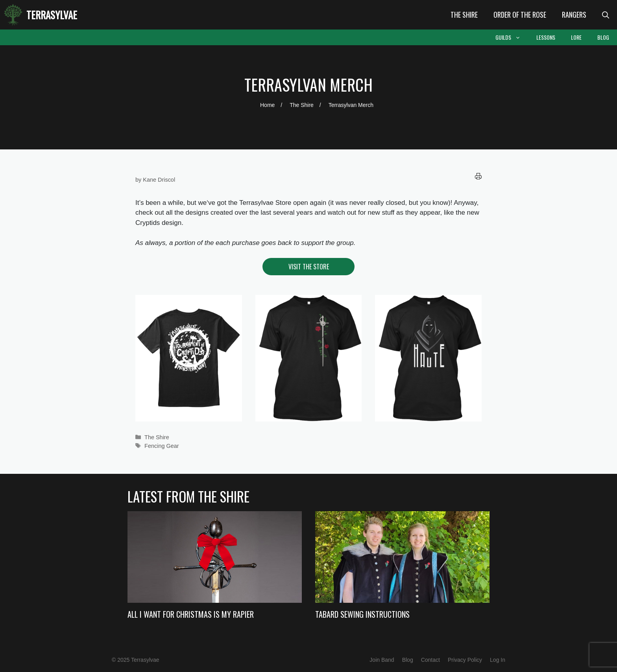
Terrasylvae (52, 15)
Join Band (382, 660)
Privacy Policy (465, 660)
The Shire (464, 15)
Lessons (546, 37)
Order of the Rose (520, 15)
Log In (498, 660)
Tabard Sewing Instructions (362, 614)
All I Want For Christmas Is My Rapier (191, 614)
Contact (430, 660)
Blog (603, 37)
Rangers (574, 15)
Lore (576, 37)
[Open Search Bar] (606, 15)
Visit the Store (309, 267)
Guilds (512, 37)
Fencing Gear (162, 446)
